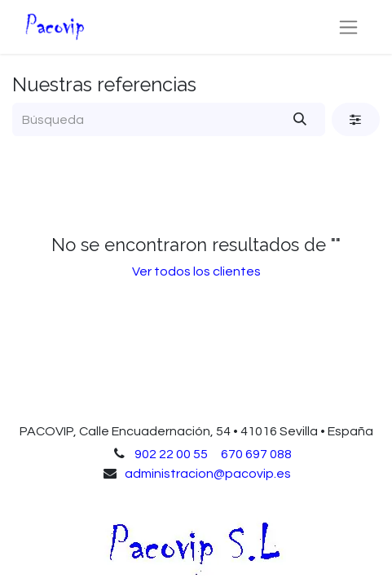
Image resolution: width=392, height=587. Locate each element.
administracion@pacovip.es (208, 474)
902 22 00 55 (171, 454)
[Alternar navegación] (348, 27)
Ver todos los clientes (196, 271)
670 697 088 (256, 454)
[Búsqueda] (300, 119)
